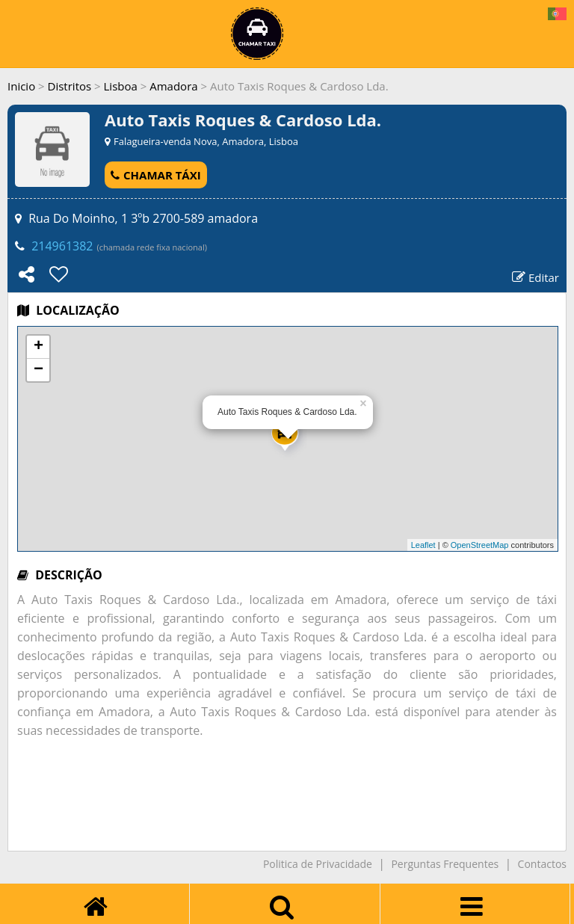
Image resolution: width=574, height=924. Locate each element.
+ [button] (38, 347)
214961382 (62, 246)
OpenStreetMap (480, 545)
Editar (536, 277)
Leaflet (423, 545)
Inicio (21, 86)
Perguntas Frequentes (445, 864)
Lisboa (121, 86)
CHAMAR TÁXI (156, 175)
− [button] (38, 370)
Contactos (542, 864)
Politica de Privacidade (318, 864)
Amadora (173, 86)
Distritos (70, 86)
